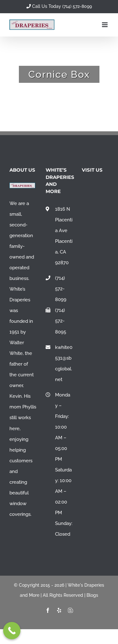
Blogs (92, 595)
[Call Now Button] (12, 631)
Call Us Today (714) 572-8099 (59, 6)
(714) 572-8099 (61, 289)
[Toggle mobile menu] (105, 25)
